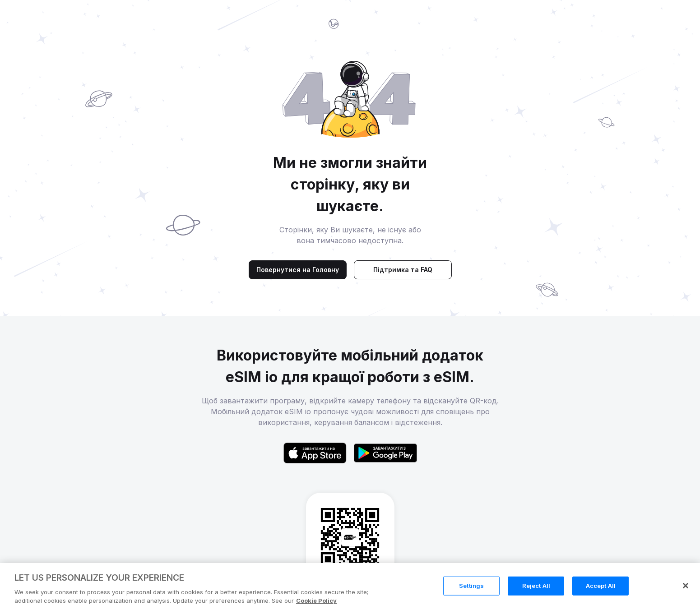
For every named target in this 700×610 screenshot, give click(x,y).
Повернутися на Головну (298, 270)
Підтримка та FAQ (403, 270)
